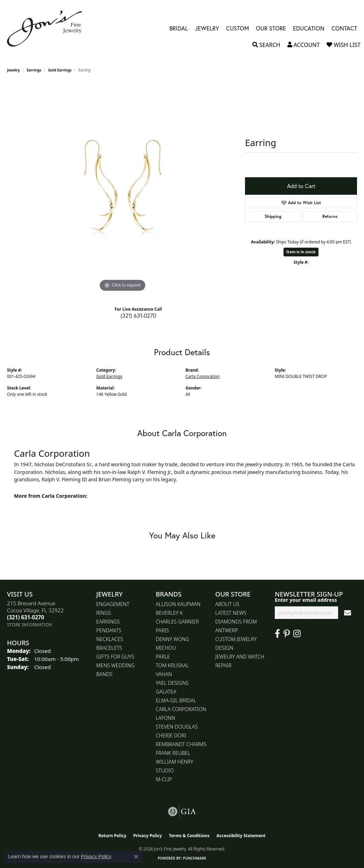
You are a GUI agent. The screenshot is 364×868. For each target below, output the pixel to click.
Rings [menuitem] (104, 613)
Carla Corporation (202, 376)
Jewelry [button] (207, 28)
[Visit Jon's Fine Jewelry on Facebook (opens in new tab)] (277, 634)
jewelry (13, 70)
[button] (266, 45)
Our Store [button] (271, 28)
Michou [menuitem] (166, 648)
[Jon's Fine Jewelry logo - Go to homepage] (48, 29)
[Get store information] (30, 625)
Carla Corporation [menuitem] (181, 709)
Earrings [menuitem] (108, 622)
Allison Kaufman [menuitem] (178, 604)
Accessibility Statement (241, 836)
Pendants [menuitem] (109, 630)
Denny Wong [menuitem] (172, 639)
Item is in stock (301, 252)
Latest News (231, 613)
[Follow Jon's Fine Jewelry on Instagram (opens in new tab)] (297, 634)
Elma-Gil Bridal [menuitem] (176, 700)
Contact (344, 28)
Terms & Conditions (189, 836)
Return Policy (112, 836)
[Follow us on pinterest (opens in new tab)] (287, 634)
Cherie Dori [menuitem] (171, 735)
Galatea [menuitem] (166, 692)
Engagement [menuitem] (113, 604)
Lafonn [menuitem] (165, 718)
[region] (122, 188)
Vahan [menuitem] (164, 674)
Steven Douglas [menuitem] (177, 727)
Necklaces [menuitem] (110, 639)
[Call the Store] (26, 617)
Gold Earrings (60, 70)
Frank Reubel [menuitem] (173, 753)
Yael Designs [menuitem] (172, 683)
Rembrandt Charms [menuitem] (181, 744)
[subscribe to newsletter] (348, 613)
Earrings (34, 70)
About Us (227, 604)
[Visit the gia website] (182, 812)
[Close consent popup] (136, 857)
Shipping (273, 216)
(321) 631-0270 (138, 315)
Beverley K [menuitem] (169, 613)
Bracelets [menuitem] (109, 648)
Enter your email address (306, 600)
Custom (237, 28)
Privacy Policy (148, 836)
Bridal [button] (179, 28)
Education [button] (309, 28)
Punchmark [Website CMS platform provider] (195, 858)
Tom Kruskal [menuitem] (172, 665)
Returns (330, 216)
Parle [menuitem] (163, 657)
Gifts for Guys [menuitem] (115, 657)
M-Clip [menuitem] (164, 779)
